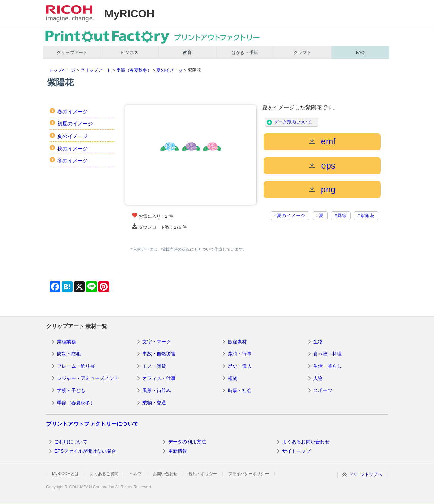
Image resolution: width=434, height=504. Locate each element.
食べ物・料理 (328, 354)
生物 (318, 342)
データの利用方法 (187, 442)
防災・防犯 (69, 354)
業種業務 (66, 342)
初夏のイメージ (75, 124)
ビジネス (130, 52)
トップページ (62, 70)
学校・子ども (71, 390)
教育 (187, 52)
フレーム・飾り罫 (76, 366)
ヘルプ (136, 474)
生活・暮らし (328, 366)
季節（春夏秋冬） (134, 70)
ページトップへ (367, 474)
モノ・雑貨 (154, 366)
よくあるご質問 (104, 474)
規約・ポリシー (203, 474)
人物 (318, 378)
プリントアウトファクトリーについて (92, 424)
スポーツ (323, 390)
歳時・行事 (240, 354)
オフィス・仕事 (159, 378)
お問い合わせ (165, 474)
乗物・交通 (154, 403)
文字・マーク (157, 342)
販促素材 (237, 342)
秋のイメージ (73, 148)
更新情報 (178, 451)
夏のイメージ (170, 70)
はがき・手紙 (245, 52)
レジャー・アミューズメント (88, 378)
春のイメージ (73, 111)
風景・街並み (157, 390)
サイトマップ (296, 451)
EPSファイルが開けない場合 (85, 451)
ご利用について (71, 442)
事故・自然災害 (159, 354)
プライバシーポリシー (249, 474)
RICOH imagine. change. (70, 14)
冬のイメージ (73, 161)
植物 (233, 378)
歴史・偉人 (240, 366)
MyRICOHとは (65, 474)
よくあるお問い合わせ (306, 442)
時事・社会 (240, 390)
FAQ (360, 52)
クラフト (302, 52)
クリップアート (72, 52)
